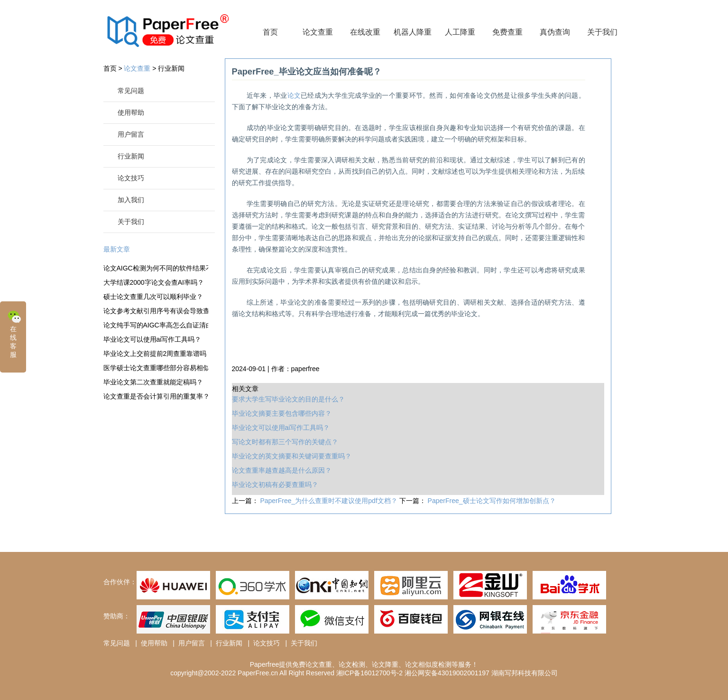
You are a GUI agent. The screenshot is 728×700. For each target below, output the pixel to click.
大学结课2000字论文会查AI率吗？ (154, 282)
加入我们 (131, 200)
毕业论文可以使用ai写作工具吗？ (152, 339)
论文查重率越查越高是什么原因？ (282, 470)
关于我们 (602, 32)
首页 (270, 32)
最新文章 (117, 249)
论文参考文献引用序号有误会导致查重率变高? (156, 311)
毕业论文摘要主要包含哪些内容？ (282, 413)
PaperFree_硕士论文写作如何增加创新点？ (492, 501)
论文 (294, 95)
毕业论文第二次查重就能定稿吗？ (153, 382)
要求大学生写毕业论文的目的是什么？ (288, 399)
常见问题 (131, 91)
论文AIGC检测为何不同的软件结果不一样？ (156, 268)
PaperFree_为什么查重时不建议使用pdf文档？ (329, 501)
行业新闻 (171, 68)
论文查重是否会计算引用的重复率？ (156, 396)
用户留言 (131, 134)
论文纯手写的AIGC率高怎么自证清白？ (156, 325)
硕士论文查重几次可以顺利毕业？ (153, 297)
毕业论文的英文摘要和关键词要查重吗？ (292, 456)
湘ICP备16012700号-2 (369, 673)
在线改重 (365, 32)
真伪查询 (555, 32)
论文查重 (318, 32)
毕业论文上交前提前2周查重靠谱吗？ (156, 354)
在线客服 (14, 333)
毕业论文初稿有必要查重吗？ (275, 485)
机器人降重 (413, 32)
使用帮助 (131, 112)
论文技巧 (131, 178)
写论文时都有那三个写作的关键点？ (285, 442)
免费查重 (507, 32)
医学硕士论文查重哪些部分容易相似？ (156, 368)
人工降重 (460, 32)
